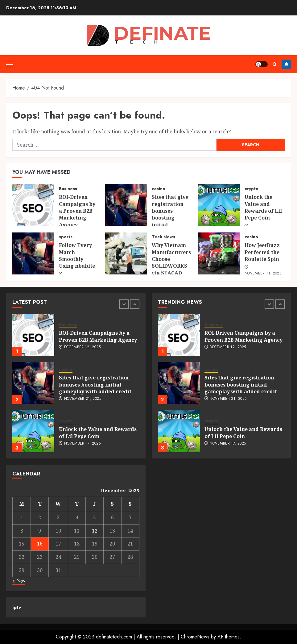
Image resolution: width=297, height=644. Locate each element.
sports (66, 237)
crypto (252, 189)
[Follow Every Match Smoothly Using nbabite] (33, 253)
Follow (286, 64)
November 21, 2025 (83, 399)
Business (68, 189)
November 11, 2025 (263, 274)
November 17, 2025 (82, 444)
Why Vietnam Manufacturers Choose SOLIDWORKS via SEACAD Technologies (171, 262)
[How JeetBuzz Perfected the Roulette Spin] (219, 253)
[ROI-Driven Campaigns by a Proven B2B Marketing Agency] (33, 205)
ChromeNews (195, 637)
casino (159, 189)
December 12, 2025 (82, 347)
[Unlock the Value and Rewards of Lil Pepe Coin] (219, 205)
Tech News (163, 237)
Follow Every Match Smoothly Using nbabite (77, 255)
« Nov (19, 581)
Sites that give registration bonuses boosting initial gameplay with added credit (171, 218)
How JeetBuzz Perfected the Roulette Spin (262, 252)
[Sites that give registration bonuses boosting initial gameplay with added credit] (126, 205)
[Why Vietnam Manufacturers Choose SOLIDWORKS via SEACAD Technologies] (126, 253)
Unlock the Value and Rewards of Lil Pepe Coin (263, 207)
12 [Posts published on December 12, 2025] (95, 531)
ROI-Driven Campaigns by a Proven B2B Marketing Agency (77, 211)
